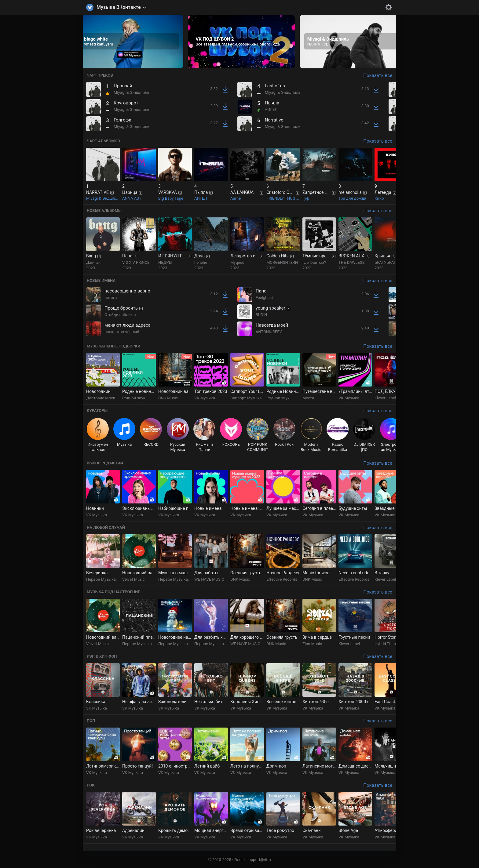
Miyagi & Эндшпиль (132, 92)
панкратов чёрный (122, 332)
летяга (111, 298)
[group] (130, 42)
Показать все (378, 75)
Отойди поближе (120, 315)
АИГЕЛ (271, 109)
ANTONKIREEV (269, 332)
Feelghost (264, 298)
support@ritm (259, 860)
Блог (239, 860)
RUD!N (261, 315)
